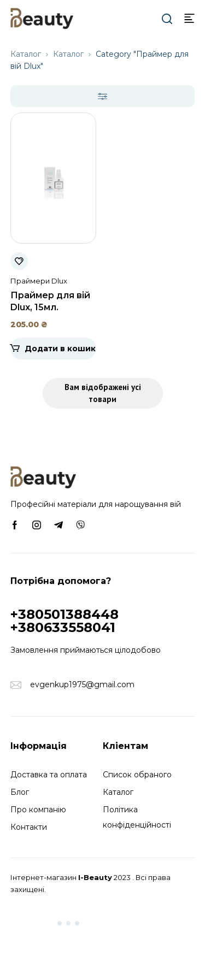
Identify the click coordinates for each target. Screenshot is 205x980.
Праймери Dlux (39, 281)
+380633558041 (63, 627)
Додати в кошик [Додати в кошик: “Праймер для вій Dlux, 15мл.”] (60, 349)
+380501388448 (65, 614)
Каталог (26, 54)
